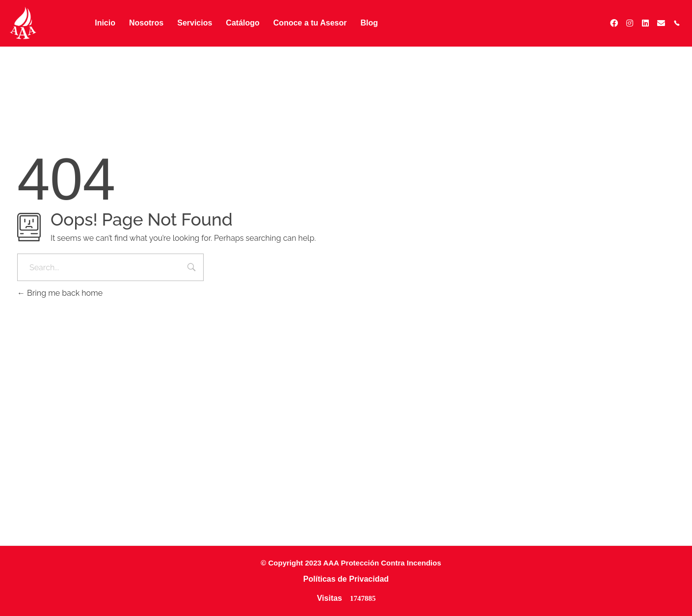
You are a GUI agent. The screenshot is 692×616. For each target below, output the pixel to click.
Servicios (195, 23)
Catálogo (242, 23)
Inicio (105, 23)
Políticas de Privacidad (346, 579)
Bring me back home (60, 293)
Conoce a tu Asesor (310, 23)
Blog (369, 23)
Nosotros (146, 23)
